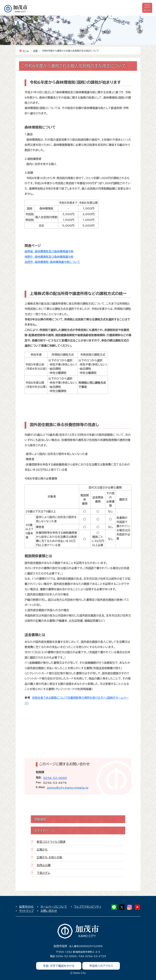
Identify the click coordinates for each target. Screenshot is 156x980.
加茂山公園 (44, 865)
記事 (35, 51)
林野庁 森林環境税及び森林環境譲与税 (49, 257)
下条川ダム (43, 873)
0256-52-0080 (55, 778)
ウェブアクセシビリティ (88, 907)
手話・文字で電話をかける (59, 966)
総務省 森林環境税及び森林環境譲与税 (49, 251)
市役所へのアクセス (101, 966)
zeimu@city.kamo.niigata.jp (68, 788)
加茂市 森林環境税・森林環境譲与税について (52, 262)
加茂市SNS (26, 907)
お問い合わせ (49, 911)
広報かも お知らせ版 (49, 857)
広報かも (42, 850)
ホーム (26, 51)
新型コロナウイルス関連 (51, 842)
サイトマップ (26, 911)
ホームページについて (54, 907)
